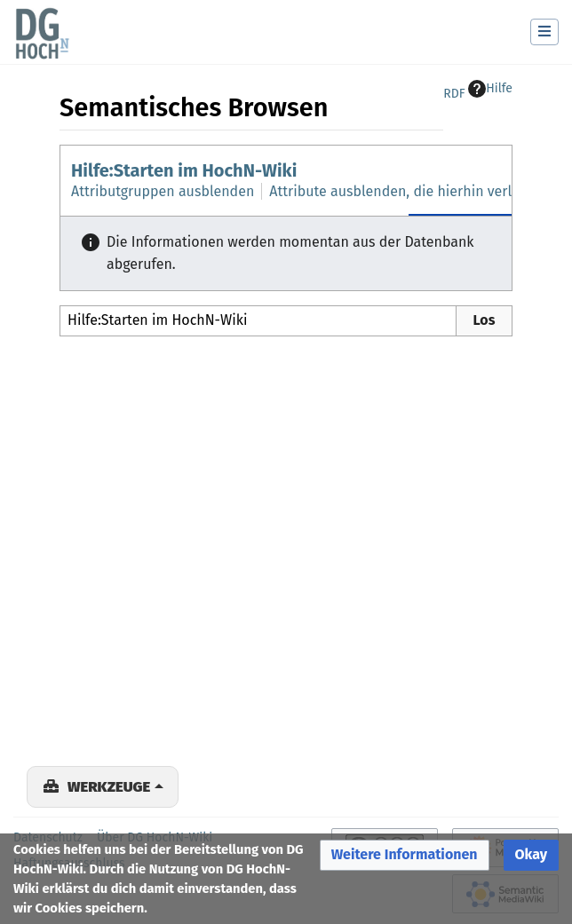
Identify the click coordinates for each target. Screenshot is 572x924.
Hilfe (490, 89)
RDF (454, 94)
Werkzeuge (109, 786)
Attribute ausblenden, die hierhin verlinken (408, 191)
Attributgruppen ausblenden (163, 191)
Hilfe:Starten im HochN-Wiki (184, 170)
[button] (405, 855)
